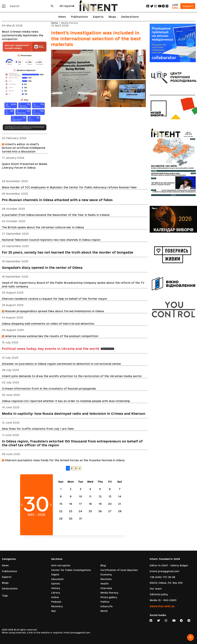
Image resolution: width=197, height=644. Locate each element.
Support (188, 6)
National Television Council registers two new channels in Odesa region (51, 240)
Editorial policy (159, 595)
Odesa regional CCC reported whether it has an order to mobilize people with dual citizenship (66, 402)
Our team (156, 589)
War (54, 611)
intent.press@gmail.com (164, 571)
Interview (106, 588)
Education (57, 579)
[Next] (80, 469)
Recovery (57, 607)
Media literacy (109, 593)
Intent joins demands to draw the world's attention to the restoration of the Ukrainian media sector (72, 377)
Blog (103, 566)
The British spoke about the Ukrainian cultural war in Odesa (43, 228)
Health (104, 584)
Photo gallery (109, 597)
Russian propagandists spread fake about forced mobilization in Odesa (53, 312)
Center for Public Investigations (71, 570)
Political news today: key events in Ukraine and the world (58, 349)
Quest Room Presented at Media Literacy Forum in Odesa (25, 166)
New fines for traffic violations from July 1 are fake (38, 429)
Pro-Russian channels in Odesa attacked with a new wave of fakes (57, 200)
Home (54, 23)
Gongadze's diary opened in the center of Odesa (42, 268)
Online (55, 597)
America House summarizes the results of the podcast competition (50, 337)
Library (56, 593)
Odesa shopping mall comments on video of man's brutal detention (48, 324)
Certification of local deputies (119, 570)
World (104, 611)
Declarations (130, 17)
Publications (79, 17)
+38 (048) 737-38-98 (162, 577)
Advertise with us (162, 606)
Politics (105, 602)
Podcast (56, 602)
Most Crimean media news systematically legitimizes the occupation (23, 35)
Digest (55, 575)
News (62, 17)
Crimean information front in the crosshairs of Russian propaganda (49, 389)
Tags (5, 596)
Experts (98, 17)
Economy (106, 575)
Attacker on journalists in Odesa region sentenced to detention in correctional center (62, 364)
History (56, 588)
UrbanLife (106, 607)
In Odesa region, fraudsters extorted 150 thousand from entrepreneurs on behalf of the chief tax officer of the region (72, 444)
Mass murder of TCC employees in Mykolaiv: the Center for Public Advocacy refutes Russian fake (69, 187)
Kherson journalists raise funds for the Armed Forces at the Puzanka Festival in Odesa (63, 461)
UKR (174, 5)
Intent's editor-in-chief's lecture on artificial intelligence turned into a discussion (24, 148)
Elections (106, 579)
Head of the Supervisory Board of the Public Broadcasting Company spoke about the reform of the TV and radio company (73, 285)
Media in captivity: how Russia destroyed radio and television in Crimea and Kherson (74, 414)
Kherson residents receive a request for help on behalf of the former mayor (55, 299)
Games (55, 584)
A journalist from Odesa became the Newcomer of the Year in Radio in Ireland (56, 215)
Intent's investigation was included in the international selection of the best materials (96, 39)
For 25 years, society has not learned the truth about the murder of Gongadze (68, 253)
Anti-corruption (61, 566)
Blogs (112, 17)
